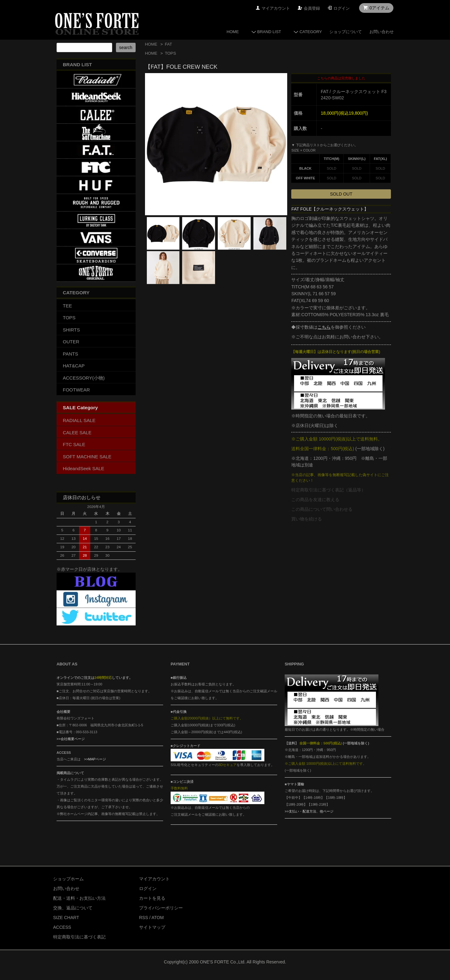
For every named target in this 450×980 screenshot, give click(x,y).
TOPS (170, 53)
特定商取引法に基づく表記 (79, 937)
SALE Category (80, 408)
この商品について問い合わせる (322, 509)
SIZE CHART (66, 918)
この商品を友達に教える (315, 500)
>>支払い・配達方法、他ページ (309, 811)
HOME (233, 32)
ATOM (158, 918)
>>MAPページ (95, 759)
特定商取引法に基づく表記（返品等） (328, 490)
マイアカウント (276, 8)
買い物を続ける (307, 519)
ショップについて (346, 32)
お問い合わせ (382, 32)
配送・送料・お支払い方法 (79, 898)
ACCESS (62, 927)
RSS (144, 918)
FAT (168, 44)
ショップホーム (68, 879)
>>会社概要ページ (71, 739)
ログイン (342, 8)
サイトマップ (152, 927)
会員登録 (312, 8)
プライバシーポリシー (161, 908)
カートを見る (152, 898)
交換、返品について (73, 908)
